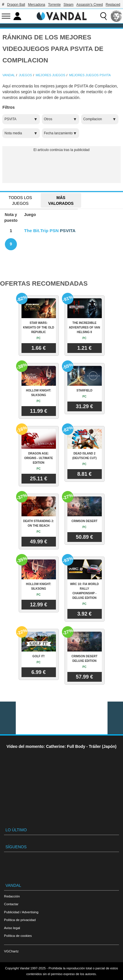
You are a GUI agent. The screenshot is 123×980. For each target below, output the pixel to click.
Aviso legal (12, 928)
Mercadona (37, 5)
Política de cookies (18, 936)
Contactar (11, 904)
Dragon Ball (16, 5)
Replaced (113, 5)
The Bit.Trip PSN (41, 231)
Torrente (54, 5)
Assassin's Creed (89, 5)
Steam (69, 5)
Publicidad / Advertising (21, 912)
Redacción (12, 896)
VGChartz (11, 951)
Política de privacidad (20, 920)
